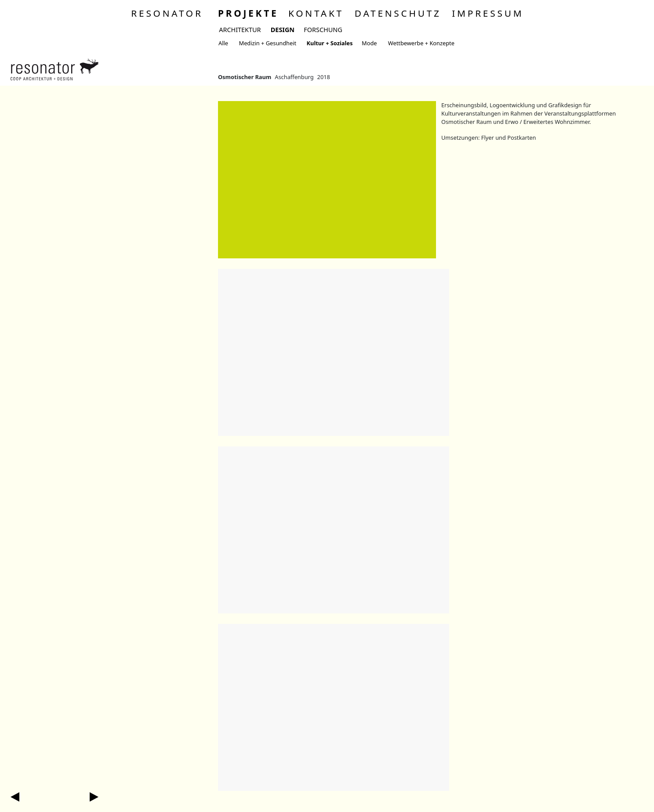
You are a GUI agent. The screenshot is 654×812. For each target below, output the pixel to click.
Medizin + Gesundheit (268, 43)
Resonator (167, 13)
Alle (223, 43)
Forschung (323, 30)
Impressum (488, 13)
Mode (369, 43)
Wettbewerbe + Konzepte (421, 43)
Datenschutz (398, 13)
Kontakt (316, 13)
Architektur (240, 30)
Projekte (248, 13)
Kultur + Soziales (330, 43)
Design (283, 30)
